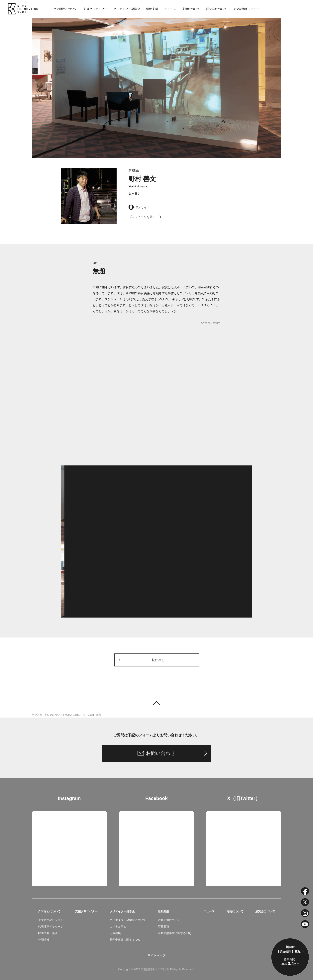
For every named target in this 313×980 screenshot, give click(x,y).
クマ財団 (37, 715)
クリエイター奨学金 (127, 9)
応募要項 (115, 933)
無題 (99, 715)
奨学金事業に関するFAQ (125, 940)
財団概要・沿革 (48, 933)
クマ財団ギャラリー (246, 9)
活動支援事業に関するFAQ (175, 933)
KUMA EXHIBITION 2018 (79, 715)
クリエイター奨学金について (128, 920)
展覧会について (216, 9)
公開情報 (44, 940)
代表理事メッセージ (51, 927)
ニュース (170, 9)
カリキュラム (118, 927)
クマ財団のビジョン (51, 920)
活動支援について (169, 920)
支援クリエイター (95, 9)
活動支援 (152, 9)
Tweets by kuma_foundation (225, 814)
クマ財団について (65, 9)
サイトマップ (156, 955)
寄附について (191, 9)
